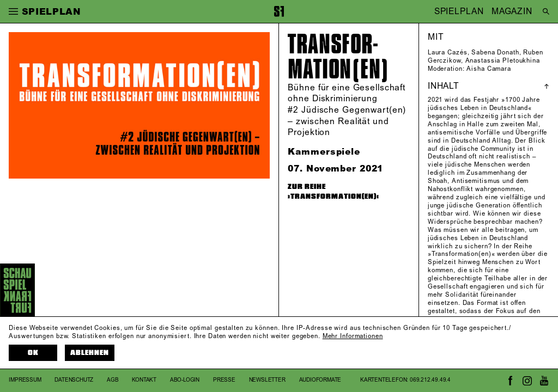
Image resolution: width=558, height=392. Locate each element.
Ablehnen (90, 353)
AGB (113, 380)
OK (33, 353)
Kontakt (144, 380)
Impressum (25, 380)
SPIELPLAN (459, 11)
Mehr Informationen (353, 336)
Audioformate (320, 380)
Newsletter (267, 380)
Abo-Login (185, 380)
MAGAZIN (512, 11)
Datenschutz (74, 380)
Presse (224, 380)
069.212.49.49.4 (430, 380)
